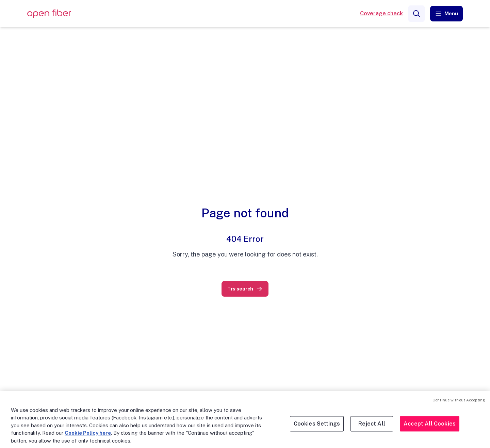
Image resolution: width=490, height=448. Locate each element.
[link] (245, 289)
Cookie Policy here (88, 433)
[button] (446, 14)
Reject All (372, 424)
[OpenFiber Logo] (49, 14)
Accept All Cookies (430, 424)
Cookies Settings (317, 424)
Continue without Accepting (459, 400)
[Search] (416, 14)
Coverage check (381, 13)
